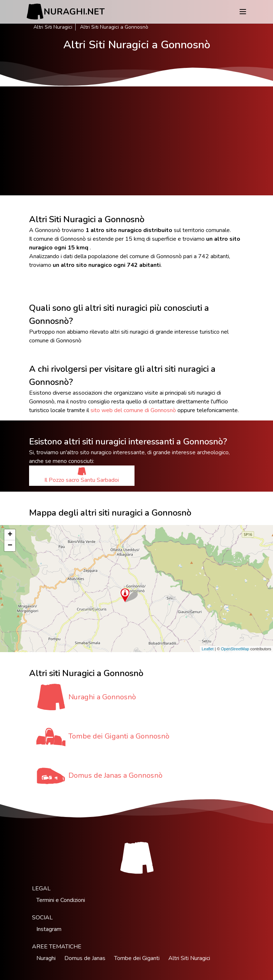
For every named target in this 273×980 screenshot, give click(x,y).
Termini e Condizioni (61, 900)
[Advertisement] (136, 141)
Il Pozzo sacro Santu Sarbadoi (82, 475)
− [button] (10, 546)
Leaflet (208, 649)
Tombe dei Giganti (137, 958)
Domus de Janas (85, 958)
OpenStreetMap (235, 649)
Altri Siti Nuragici (53, 27)
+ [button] (10, 535)
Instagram (49, 929)
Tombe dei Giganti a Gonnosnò (119, 736)
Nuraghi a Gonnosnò (102, 697)
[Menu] (243, 12)
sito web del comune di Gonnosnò (133, 410)
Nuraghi (46, 958)
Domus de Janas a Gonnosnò (115, 775)
